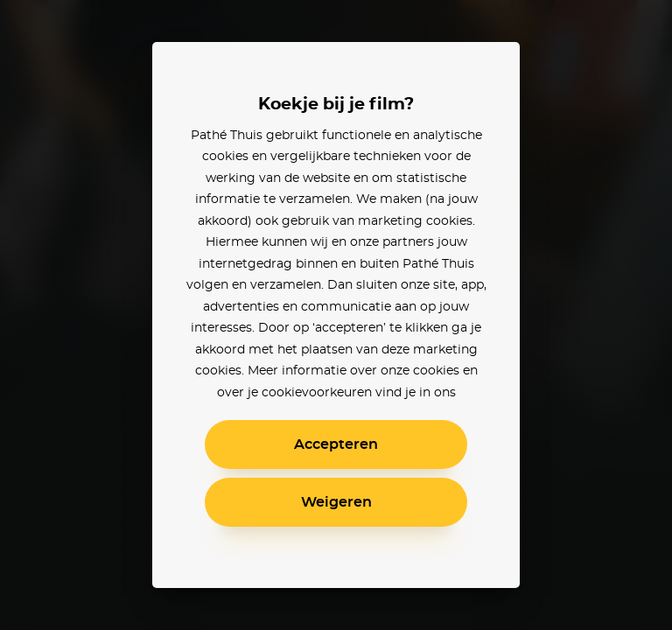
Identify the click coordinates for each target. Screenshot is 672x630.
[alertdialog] (336, 315)
